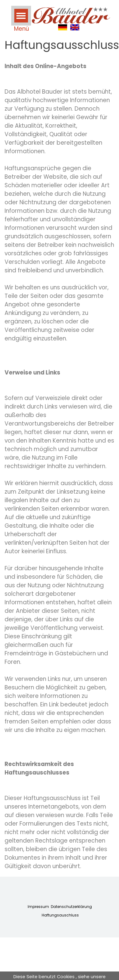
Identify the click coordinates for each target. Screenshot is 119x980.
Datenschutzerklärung (71, 907)
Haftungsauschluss (60, 915)
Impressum (38, 907)
